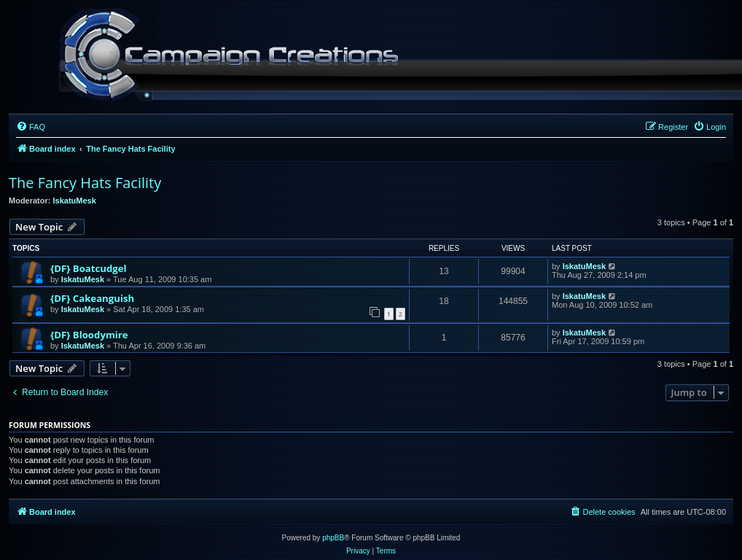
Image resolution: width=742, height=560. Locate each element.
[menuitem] (31, 127)
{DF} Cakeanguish (92, 298)
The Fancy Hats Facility (85, 183)
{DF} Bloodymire (89, 335)
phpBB (333, 538)
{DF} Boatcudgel (89, 268)
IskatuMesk (75, 201)
